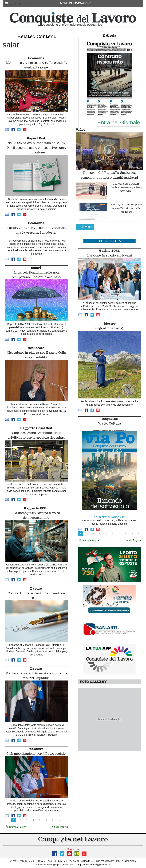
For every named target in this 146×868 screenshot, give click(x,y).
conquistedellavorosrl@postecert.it (93, 865)
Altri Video (85, 227)
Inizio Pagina (60, 827)
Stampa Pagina (16, 827)
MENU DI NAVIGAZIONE (76, 3)
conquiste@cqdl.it (52, 865)
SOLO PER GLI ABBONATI (110, 517)
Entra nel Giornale (119, 122)
